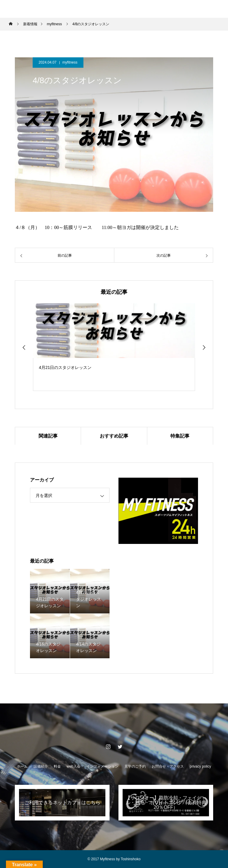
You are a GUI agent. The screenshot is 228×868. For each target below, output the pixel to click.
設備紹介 (41, 766)
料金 (57, 766)
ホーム (22, 766)
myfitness (70, 62)
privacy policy (200, 766)
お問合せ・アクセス (168, 766)
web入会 (74, 766)
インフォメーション (102, 766)
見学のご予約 (135, 766)
